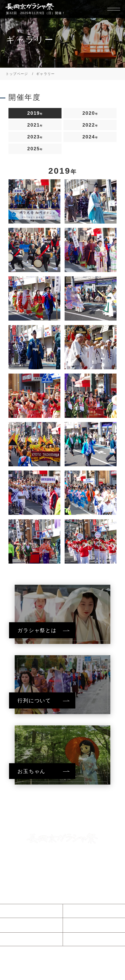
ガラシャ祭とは (89, 911)
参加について (24, 939)
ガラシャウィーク (91, 925)
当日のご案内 (24, 925)
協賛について (86, 939)
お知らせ (19, 911)
